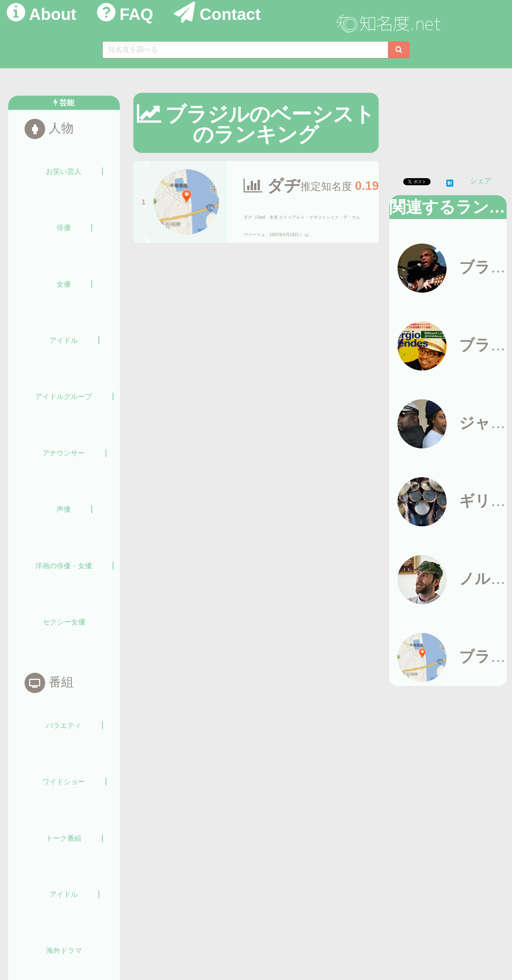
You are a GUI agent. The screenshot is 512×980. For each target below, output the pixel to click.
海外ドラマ (64, 950)
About (53, 14)
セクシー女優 (64, 622)
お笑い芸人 (64, 171)
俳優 (64, 228)
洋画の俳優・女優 (64, 566)
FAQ (136, 14)
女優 (64, 284)
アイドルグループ (64, 396)
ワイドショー (64, 782)
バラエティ (64, 725)
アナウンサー (64, 453)
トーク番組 (64, 838)
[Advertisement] (449, 143)
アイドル (64, 340)
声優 (64, 509)
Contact (230, 14)
